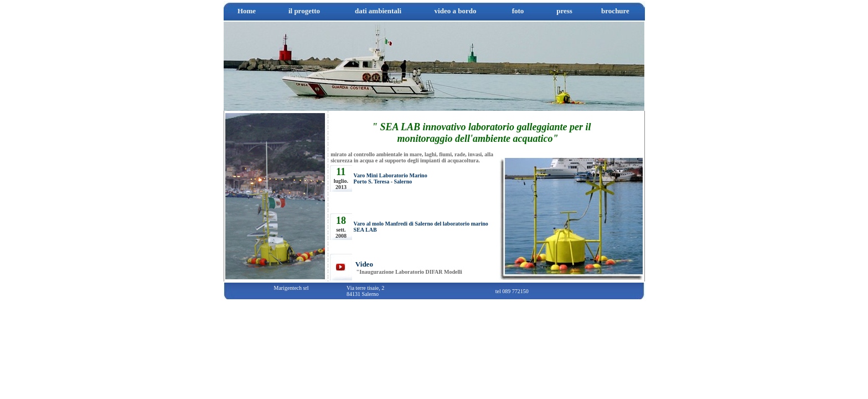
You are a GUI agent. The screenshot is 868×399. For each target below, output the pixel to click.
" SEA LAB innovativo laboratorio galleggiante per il (482, 127)
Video (363, 264)
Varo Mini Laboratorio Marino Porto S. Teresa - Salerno (391, 178)
